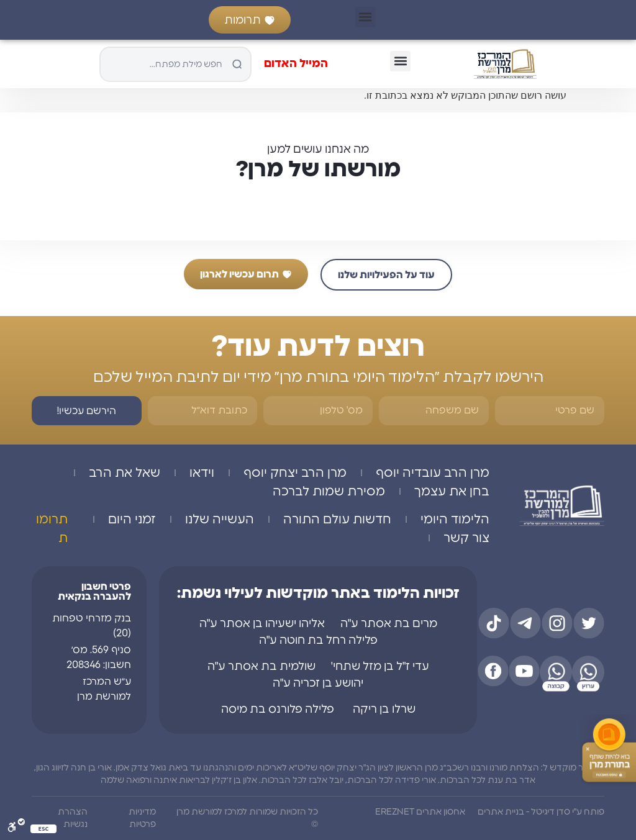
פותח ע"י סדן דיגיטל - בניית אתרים (541, 812)
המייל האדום (296, 64)
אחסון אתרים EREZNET (420, 812)
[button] (366, 17)
